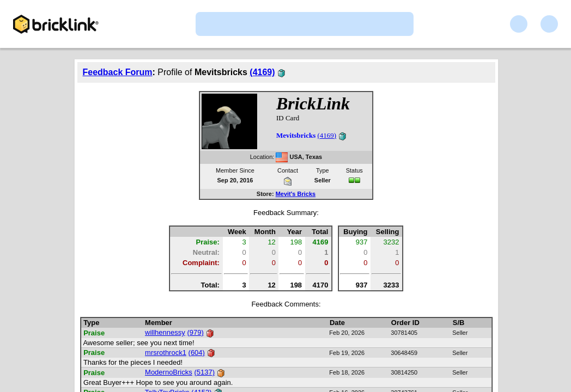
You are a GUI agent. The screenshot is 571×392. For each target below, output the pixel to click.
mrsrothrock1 (166, 353)
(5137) (204, 372)
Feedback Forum (118, 72)
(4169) (262, 72)
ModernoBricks (169, 372)
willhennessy (165, 332)
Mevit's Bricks (296, 194)
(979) (195, 332)
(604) (197, 353)
